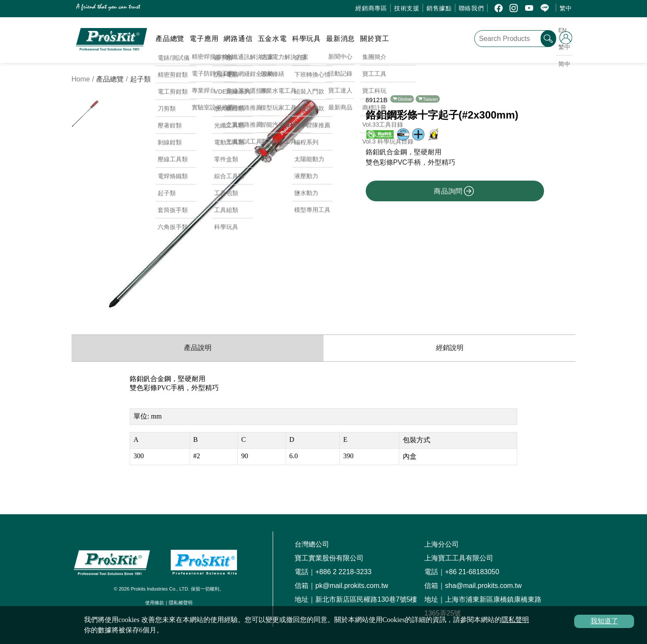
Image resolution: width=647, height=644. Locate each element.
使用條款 (155, 603)
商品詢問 (454, 191)
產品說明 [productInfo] (198, 348)
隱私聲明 (515, 620)
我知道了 (604, 621)
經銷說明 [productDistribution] (450, 348)
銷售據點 (439, 8)
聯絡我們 (471, 8)
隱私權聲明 (181, 603)
